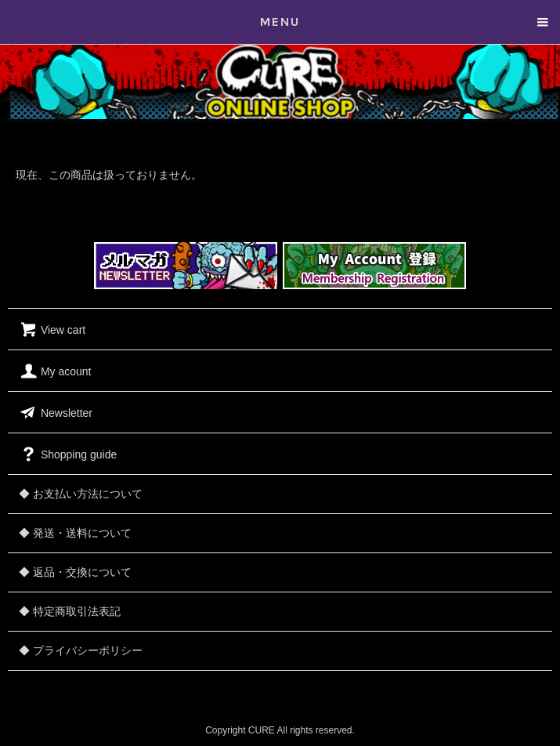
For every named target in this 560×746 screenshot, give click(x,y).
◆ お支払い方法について (81, 494)
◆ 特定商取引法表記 (70, 611)
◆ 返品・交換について (75, 572)
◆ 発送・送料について (75, 533)
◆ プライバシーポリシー (81, 650)
